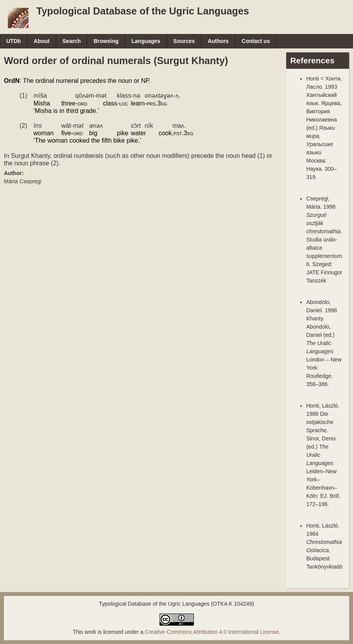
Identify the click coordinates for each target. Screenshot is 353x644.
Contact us (256, 41)
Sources (184, 41)
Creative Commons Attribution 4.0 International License (212, 632)
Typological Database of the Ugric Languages (143, 11)
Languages (146, 41)
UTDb (13, 41)
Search (72, 41)
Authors (218, 41)
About (41, 41)
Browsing (106, 41)
